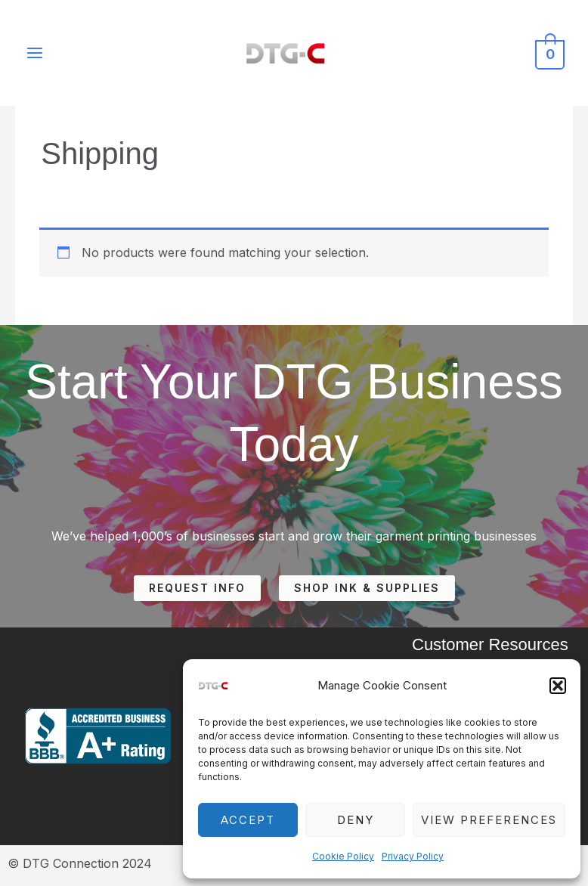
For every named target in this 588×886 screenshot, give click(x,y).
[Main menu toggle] (36, 54)
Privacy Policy (413, 856)
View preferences (489, 820)
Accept (248, 820)
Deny (356, 820)
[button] (558, 686)
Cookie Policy (343, 856)
